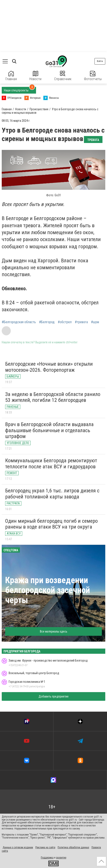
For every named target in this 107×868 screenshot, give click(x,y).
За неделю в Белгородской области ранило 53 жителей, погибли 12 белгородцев (53, 397)
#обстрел (65, 322)
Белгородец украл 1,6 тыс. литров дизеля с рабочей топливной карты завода (52, 494)
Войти (100, 61)
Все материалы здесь (54, 631)
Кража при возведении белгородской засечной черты (48, 590)
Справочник (63, 76)
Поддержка (47, 858)
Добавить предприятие (54, 696)
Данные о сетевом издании (18, 847)
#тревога (81, 322)
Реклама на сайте (45, 847)
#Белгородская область (19, 322)
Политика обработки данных (73, 847)
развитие (61, 858)
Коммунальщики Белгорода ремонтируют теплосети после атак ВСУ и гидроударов (51, 464)
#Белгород (47, 322)
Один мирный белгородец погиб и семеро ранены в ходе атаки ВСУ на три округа (51, 524)
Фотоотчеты (93, 76)
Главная (11, 76)
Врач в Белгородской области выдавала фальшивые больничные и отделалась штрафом (49, 430)
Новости (35, 76)
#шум (95, 322)
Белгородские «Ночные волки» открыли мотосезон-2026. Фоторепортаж (49, 367)
